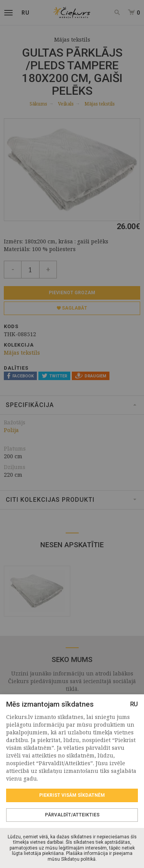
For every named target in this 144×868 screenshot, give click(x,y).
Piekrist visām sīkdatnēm (72, 795)
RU (134, 704)
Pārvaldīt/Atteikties (72, 815)
